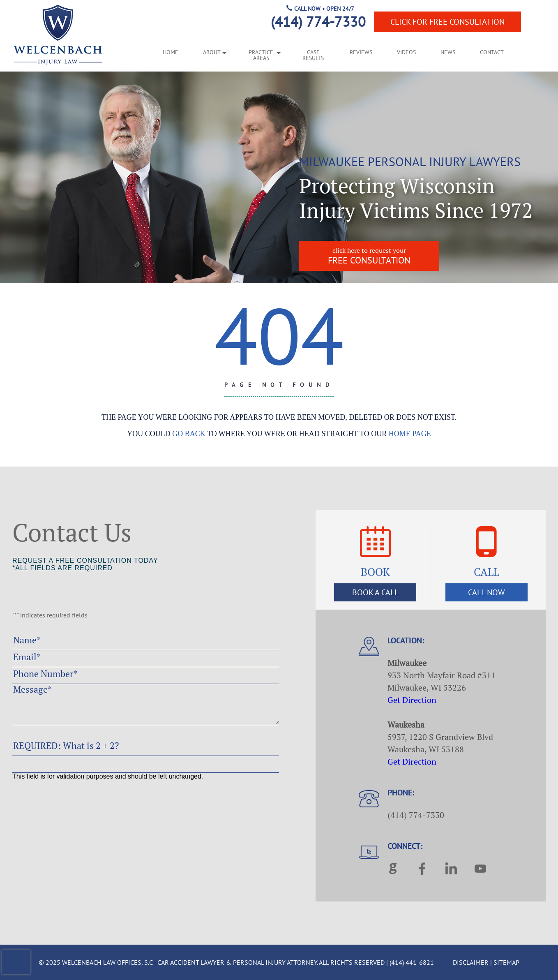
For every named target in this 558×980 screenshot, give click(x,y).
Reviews (361, 53)
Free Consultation (447, 22)
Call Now (487, 592)
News (448, 53)
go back (189, 434)
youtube (480, 869)
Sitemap (506, 962)
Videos (406, 53)
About (212, 53)
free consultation (369, 256)
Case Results (313, 55)
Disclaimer (471, 962)
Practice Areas (261, 55)
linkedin (451, 869)
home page (410, 434)
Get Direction (412, 700)
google (393, 869)
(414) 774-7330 (318, 21)
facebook (422, 869)
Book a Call (375, 592)
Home (171, 53)
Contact (492, 53)
